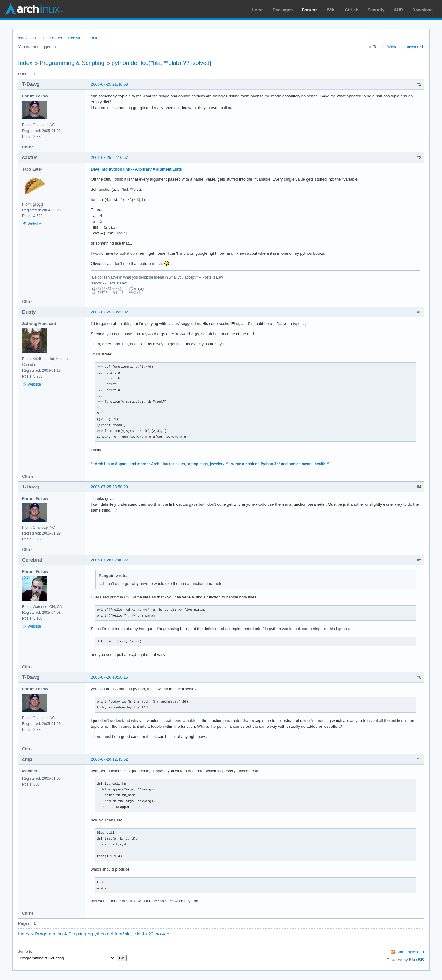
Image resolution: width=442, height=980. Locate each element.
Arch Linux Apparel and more (120, 464)
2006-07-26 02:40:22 (109, 560)
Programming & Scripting (72, 63)
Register (75, 38)
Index (23, 38)
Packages (283, 10)
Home (258, 10)
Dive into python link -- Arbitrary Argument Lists (136, 169)
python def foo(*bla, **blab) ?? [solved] (161, 63)
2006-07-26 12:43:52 (109, 759)
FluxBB (416, 960)
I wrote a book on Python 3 (253, 464)
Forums (310, 10)
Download (423, 10)
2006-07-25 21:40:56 (109, 84)
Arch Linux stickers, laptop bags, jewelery (188, 464)
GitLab (351, 10)
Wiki (331, 10)
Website (34, 224)
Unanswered (412, 47)
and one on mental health (303, 464)
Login (94, 38)
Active (392, 47)
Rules (39, 38)
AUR (398, 10)
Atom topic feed (410, 952)
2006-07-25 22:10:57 (109, 157)
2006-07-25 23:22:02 (109, 312)
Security (376, 10)
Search (56, 38)
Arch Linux (34, 9)
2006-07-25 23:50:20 (109, 487)
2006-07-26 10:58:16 (109, 677)
